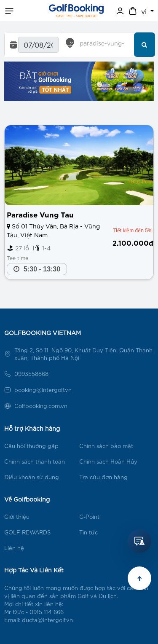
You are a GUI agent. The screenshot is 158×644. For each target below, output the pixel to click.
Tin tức (88, 532)
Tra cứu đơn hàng (103, 477)
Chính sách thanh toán (35, 461)
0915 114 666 (47, 612)
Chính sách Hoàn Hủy (108, 461)
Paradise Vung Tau (40, 214)
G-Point (89, 517)
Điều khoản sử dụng (32, 477)
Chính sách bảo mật (106, 446)
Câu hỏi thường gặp (31, 446)
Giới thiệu (17, 517)
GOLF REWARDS (27, 532)
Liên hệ (14, 548)
